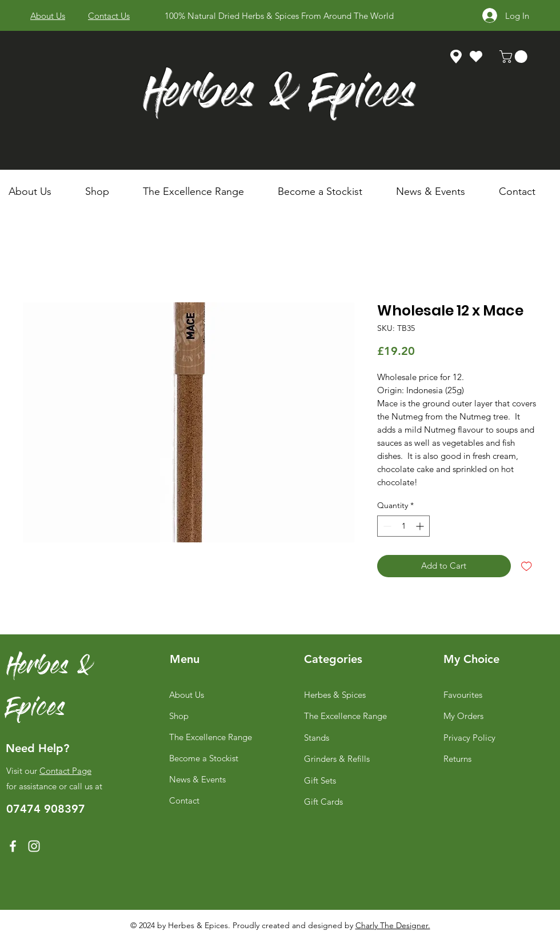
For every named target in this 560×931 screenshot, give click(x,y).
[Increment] (421, 526)
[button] (105, 191)
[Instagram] (34, 846)
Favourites (463, 695)
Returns (457, 759)
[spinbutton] (403, 526)
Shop (179, 716)
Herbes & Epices (279, 96)
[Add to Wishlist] (527, 566)
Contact (184, 800)
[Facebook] (13, 846)
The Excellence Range (211, 737)
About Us (187, 695)
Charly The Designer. (393, 925)
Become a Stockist (204, 758)
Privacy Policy (469, 738)
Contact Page (65, 771)
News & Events (197, 779)
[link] (515, 57)
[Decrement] (386, 526)
